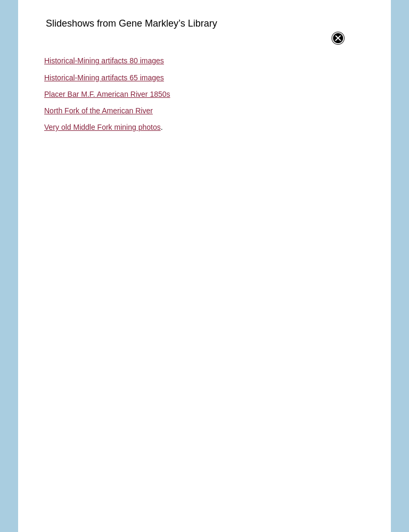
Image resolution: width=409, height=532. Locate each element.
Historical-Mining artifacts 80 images (104, 61)
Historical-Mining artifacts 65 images (104, 78)
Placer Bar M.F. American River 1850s (107, 94)
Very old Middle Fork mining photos (103, 127)
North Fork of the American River (99, 111)
